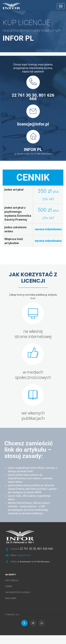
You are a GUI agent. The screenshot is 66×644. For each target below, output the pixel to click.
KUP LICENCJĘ (12, 580)
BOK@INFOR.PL (24, 555)
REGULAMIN (11, 598)
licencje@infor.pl (33, 124)
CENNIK (9, 586)
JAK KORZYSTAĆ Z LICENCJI (18, 592)
